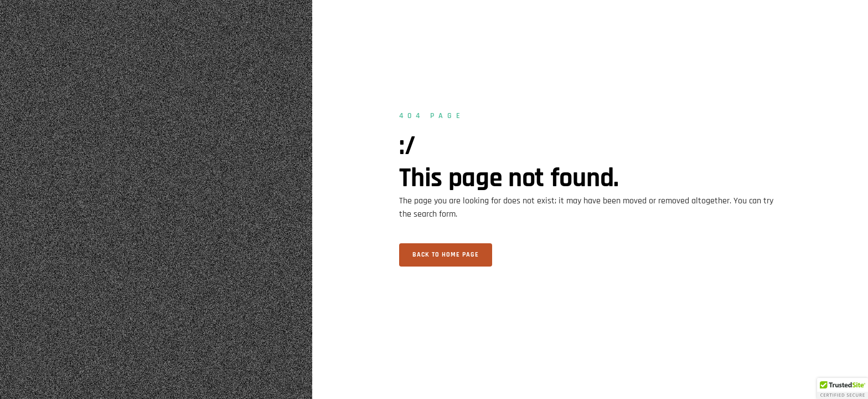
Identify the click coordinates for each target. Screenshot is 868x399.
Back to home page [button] (446, 255)
